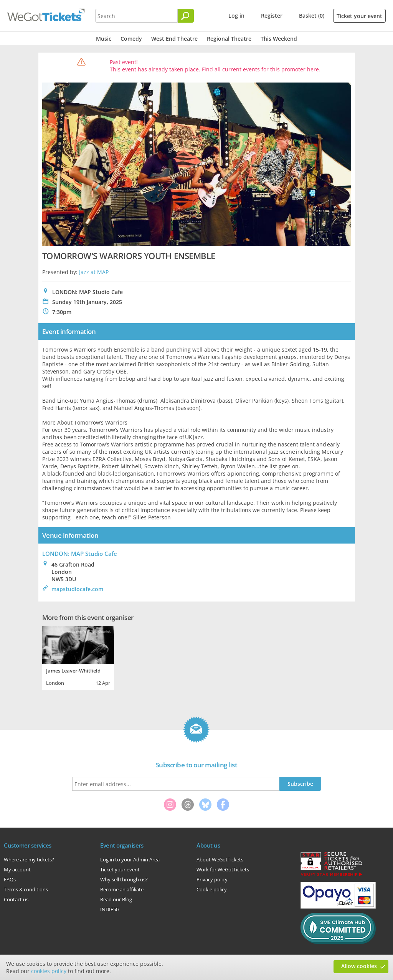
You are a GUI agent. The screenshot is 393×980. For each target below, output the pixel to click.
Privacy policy (212, 879)
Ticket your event (359, 16)
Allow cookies (359, 966)
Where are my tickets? (29, 859)
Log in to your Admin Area (130, 859)
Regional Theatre (229, 39)
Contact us (16, 899)
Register (272, 16)
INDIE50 (109, 909)
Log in (236, 16)
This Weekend (279, 39)
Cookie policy (212, 889)
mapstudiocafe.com (77, 589)
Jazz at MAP (94, 272)
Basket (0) (312, 16)
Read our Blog (116, 899)
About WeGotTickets (220, 859)
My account (17, 869)
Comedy (131, 39)
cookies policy (49, 971)
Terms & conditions (26, 889)
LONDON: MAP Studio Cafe (80, 554)
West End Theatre (174, 39)
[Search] (186, 16)
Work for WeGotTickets (223, 869)
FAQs (10, 879)
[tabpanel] (78, 657)
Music (104, 39)
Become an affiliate (122, 889)
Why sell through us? (124, 879)
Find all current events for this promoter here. (261, 69)
